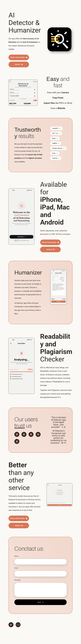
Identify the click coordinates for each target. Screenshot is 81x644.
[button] (19, 57)
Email (16, 568)
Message (17, 580)
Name (16, 556)
